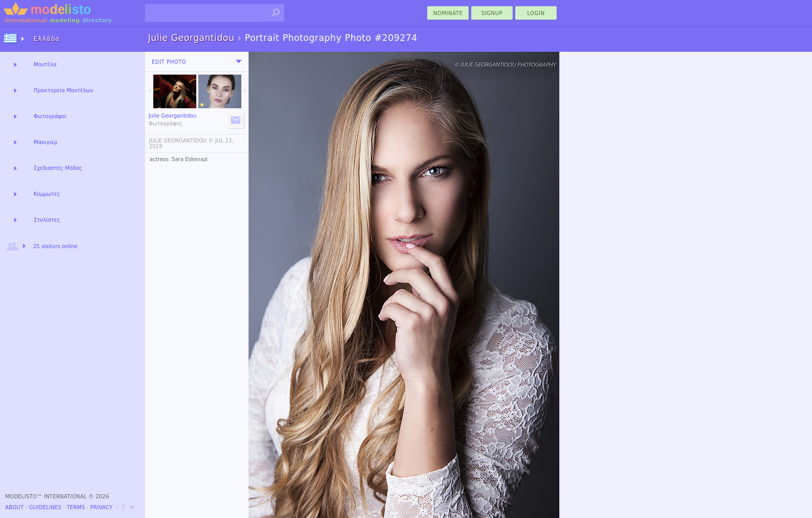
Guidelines (45, 507)
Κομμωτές (47, 194)
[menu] (239, 62)
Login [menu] (536, 13)
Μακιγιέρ (46, 142)
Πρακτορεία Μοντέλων (63, 90)
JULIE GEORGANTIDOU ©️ (181, 141)
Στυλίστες (47, 220)
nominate (448, 13)
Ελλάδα (47, 39)
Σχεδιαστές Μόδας (58, 168)
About (15, 507)
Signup (492, 13)
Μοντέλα (45, 64)
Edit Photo (169, 62)
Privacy (101, 507)
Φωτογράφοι (50, 116)
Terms (76, 507)
